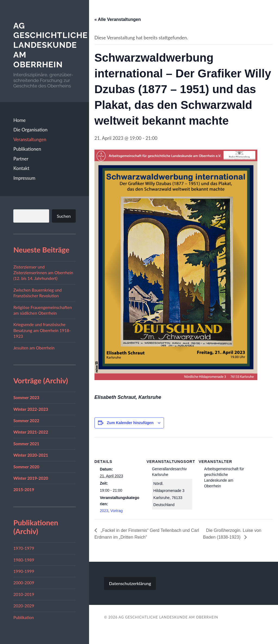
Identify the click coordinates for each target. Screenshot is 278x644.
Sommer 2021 (26, 444)
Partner (21, 159)
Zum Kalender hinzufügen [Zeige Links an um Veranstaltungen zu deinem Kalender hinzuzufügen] (130, 423)
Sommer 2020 (26, 467)
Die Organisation (30, 130)
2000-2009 (24, 583)
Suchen (64, 216)
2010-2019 (24, 594)
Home (19, 120)
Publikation (23, 617)
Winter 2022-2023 (31, 409)
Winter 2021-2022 (31, 432)
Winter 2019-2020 (31, 478)
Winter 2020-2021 (31, 455)
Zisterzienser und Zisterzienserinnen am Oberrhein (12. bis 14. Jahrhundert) (43, 273)
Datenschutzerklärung (130, 583)
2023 (104, 511)
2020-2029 (24, 606)
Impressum (24, 178)
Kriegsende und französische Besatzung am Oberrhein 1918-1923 (42, 330)
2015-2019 (24, 490)
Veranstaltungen (30, 139)
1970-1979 (24, 548)
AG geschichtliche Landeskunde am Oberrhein (50, 45)
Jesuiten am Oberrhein (34, 348)
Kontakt (21, 168)
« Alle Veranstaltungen (118, 19)
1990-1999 (24, 571)
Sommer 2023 (26, 397)
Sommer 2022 (26, 421)
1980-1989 (24, 560)
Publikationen (27, 149)
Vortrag (117, 511)
